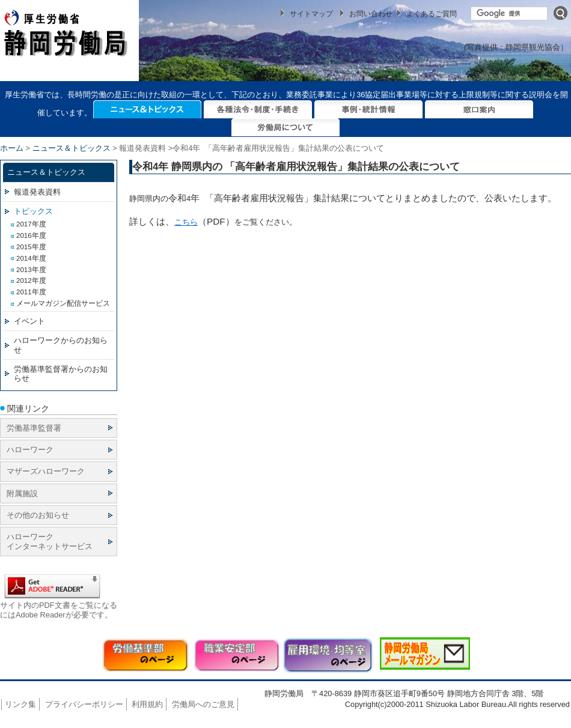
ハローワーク (30, 450)
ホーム (12, 148)
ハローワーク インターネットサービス (50, 541)
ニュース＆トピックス (72, 148)
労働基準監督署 (34, 428)
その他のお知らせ (38, 515)
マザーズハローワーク (46, 471)
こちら (186, 222)
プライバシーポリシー (84, 704)
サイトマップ (311, 14)
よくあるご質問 (432, 14)
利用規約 (147, 704)
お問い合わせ (371, 14)
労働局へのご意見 (203, 704)
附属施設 (22, 493)
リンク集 (20, 704)
